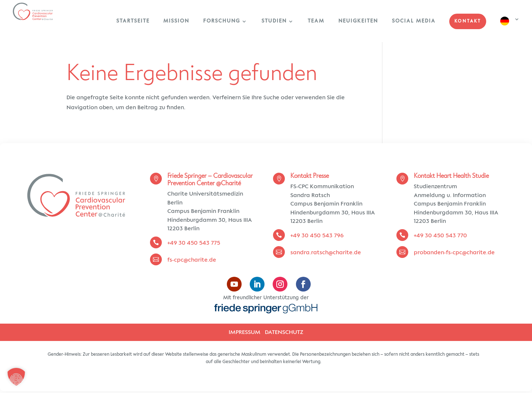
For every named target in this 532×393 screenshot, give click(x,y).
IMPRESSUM (245, 332)
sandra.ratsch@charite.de (326, 253)
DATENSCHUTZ (284, 332)
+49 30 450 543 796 (317, 236)
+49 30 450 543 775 (194, 243)
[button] (16, 377)
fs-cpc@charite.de (192, 260)
